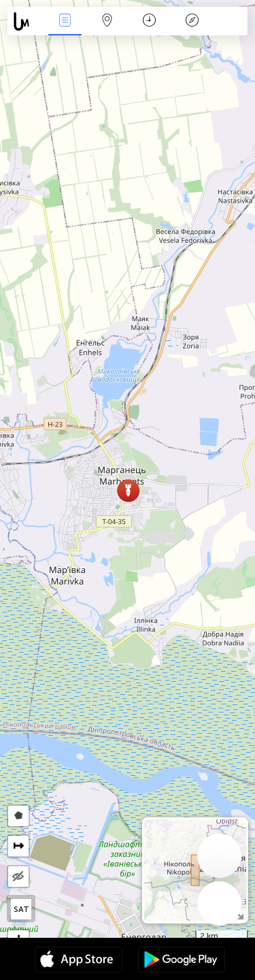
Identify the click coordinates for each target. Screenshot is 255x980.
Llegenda (192, 21)
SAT (21, 909)
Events (65, 21)
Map (107, 21)
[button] (128, 490)
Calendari (149, 21)
